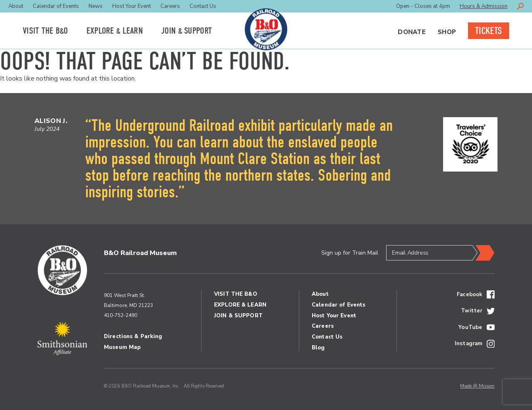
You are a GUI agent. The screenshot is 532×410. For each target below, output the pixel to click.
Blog (318, 348)
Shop (447, 32)
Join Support (187, 31)
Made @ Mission (477, 386)
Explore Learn (115, 31)
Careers (170, 6)
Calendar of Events (56, 6)
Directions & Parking (133, 336)
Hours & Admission (484, 6)
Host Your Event (132, 6)
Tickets (489, 31)
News (96, 6)
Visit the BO (46, 31)
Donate (412, 32)
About (16, 6)
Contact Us (203, 6)
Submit (483, 253)
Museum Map (122, 347)
